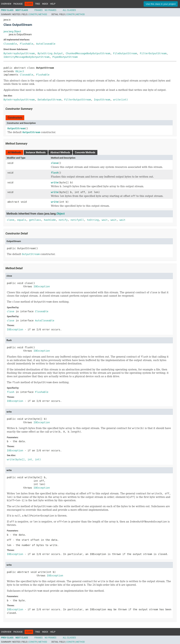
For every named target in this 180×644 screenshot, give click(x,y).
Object (20, 71)
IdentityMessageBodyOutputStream (26, 57)
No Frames (50, 10)
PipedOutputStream (65, 57)
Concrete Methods (85, 152)
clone (11, 220)
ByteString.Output (50, 53)
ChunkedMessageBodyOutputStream (88, 53)
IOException (42, 286)
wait (105, 220)
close (55, 163)
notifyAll (77, 220)
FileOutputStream (125, 53)
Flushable (27, 44)
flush (55, 173)
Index (45, 4)
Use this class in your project (161, 4)
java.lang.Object (12, 31)
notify (63, 220)
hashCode (50, 220)
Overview (6, 4)
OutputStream (16, 128)
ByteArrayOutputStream (19, 53)
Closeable (10, 44)
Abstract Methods (60, 152)
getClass (35, 220)
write (55, 182)
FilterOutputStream (153, 53)
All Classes (69, 10)
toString (93, 220)
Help (53, 4)
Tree (37, 4)
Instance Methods (36, 152)
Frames (38, 10)
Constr (33, 14)
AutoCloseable (46, 44)
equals (22, 220)
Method (43, 14)
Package (18, 4)
